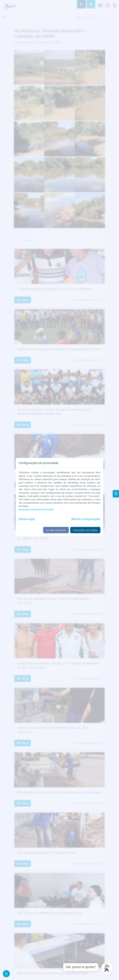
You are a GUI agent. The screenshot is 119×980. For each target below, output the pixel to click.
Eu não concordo (56, 530)
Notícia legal (27, 519)
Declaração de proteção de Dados (36, 509)
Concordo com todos (85, 530)
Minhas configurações (86, 519)
